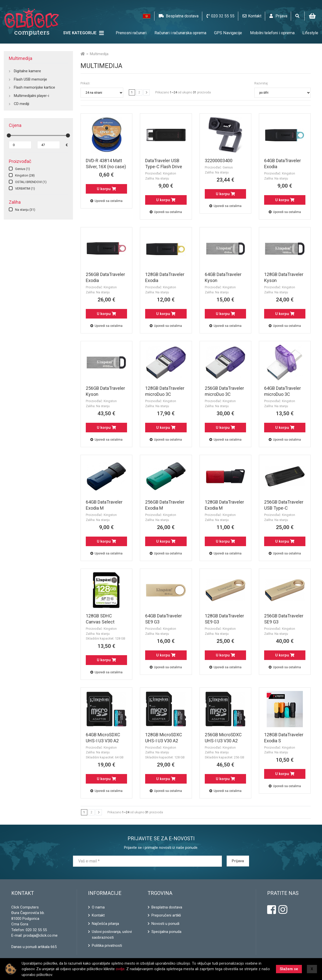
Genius (23, 169)
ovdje (120, 969)
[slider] (9, 135)
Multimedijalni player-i (31, 96)
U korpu (106, 189)
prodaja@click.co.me (41, 935)
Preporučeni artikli (166, 915)
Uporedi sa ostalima (106, 201)
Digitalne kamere (27, 71)
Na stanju (25, 210)
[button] (147, 16)
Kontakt (98, 915)
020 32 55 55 (36, 930)
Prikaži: (85, 83)
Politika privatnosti (107, 946)
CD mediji (22, 104)
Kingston (25, 175)
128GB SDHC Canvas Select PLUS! (100, 622)
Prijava (238, 861)
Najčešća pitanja (105, 924)
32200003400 (219, 161)
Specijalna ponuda (166, 932)
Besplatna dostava (167, 907)
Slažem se (289, 969)
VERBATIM (25, 188)
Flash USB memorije (30, 79)
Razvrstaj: (261, 83)
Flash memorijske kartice (34, 87)
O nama (98, 907)
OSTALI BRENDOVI (31, 182)
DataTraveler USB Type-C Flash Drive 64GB (164, 167)
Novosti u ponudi (165, 924)
